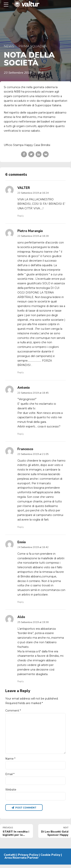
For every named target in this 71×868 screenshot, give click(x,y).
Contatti (10, 858)
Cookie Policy (50, 858)
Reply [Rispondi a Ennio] (21, 602)
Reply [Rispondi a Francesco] (21, 527)
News (9, 46)
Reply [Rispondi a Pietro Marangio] (21, 372)
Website (11, 792)
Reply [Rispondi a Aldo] (21, 681)
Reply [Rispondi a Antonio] (21, 434)
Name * (10, 761)
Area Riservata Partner (22, 861)
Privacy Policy (28, 858)
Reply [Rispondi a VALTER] (21, 216)
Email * (10, 777)
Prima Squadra (33, 46)
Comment (13, 711)
